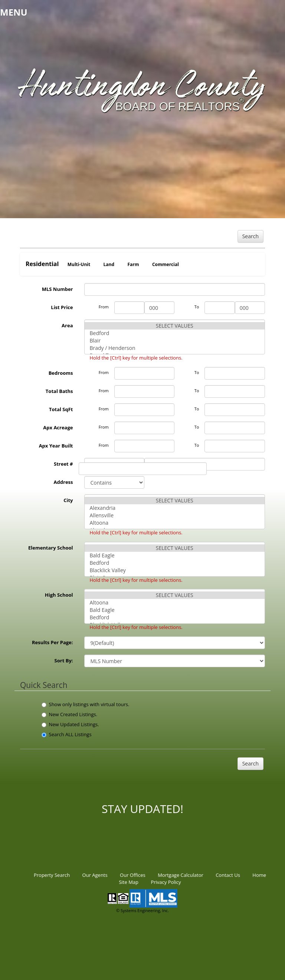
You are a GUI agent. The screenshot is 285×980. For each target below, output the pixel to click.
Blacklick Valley (175, 570)
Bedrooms (61, 373)
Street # (63, 464)
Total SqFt (61, 409)
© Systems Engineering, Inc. (142, 910)
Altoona (175, 523)
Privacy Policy (166, 882)
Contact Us (228, 875)
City (68, 500)
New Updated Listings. (70, 724)
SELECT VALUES (175, 326)
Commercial (166, 264)
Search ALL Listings (67, 734)
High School (59, 595)
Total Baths (59, 391)
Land (109, 264)
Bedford (175, 333)
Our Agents (95, 875)
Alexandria (175, 508)
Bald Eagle (175, 555)
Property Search (52, 875)
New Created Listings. (70, 714)
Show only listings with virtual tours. (86, 704)
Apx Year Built (56, 446)
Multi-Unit (79, 264)
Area (67, 325)
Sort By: (64, 661)
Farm (133, 264)
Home (259, 875)
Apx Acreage (58, 427)
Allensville (175, 515)
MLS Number (58, 289)
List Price (62, 307)
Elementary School (51, 548)
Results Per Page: (53, 642)
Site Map (129, 882)
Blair (175, 341)
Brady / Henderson (175, 348)
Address (63, 482)
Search (250, 236)
